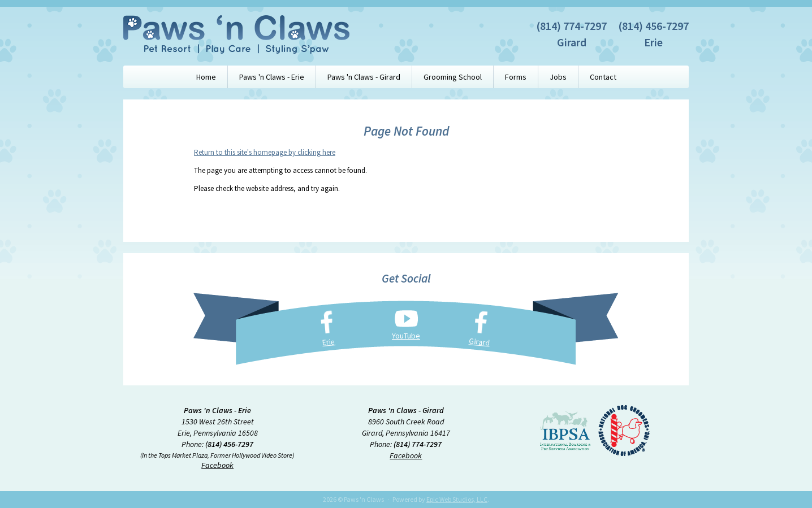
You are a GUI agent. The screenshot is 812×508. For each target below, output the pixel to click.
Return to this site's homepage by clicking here (265, 152)
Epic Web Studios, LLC (457, 499)
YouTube (406, 336)
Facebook (217, 465)
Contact (603, 77)
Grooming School (453, 77)
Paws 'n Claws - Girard (364, 77)
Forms (516, 77)
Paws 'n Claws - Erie (272, 77)
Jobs (558, 77)
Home (206, 77)
